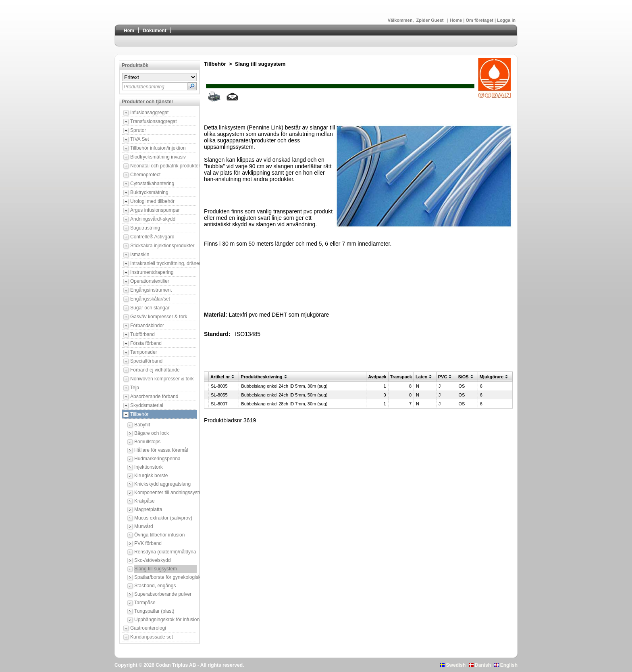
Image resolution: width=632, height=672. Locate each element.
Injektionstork (149, 467)
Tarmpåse (145, 603)
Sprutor (138, 130)
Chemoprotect (145, 175)
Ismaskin (140, 255)
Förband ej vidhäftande (155, 370)
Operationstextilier (150, 281)
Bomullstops (147, 442)
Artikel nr (220, 377)
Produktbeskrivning (261, 377)
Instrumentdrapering (152, 272)
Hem (129, 31)
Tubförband (142, 334)
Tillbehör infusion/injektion (158, 148)
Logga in (506, 20)
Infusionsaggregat (149, 113)
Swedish (453, 665)
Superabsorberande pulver (163, 594)
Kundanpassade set (152, 637)
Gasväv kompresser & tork (159, 317)
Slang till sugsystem (156, 569)
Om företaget (480, 20)
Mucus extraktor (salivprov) (163, 518)
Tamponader (144, 352)
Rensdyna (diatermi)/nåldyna (165, 552)
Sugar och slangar (150, 308)
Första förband (146, 343)
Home (457, 20)
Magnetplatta (148, 509)
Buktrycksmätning (149, 192)
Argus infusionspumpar (155, 210)
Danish (480, 665)
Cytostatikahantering (152, 184)
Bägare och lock (152, 433)
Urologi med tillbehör (152, 201)
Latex (421, 377)
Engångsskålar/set (150, 299)
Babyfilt (142, 425)
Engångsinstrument (151, 290)
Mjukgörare (492, 377)
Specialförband (146, 361)
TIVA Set (139, 139)
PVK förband (148, 543)
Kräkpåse (144, 501)
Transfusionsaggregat (154, 121)
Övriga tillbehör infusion (159, 535)
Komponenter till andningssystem (166, 493)
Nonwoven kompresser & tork (162, 379)
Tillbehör (139, 414)
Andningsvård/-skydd (153, 219)
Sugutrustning (145, 228)
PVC (443, 377)
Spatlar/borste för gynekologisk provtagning (166, 577)
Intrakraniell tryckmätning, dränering (164, 263)
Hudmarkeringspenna (157, 459)
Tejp (135, 388)
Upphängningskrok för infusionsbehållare (166, 620)
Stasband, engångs (155, 586)
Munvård (144, 526)
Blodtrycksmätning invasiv (158, 157)
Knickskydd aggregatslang (162, 484)
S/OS (463, 377)
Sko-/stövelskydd (153, 560)
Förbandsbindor (147, 326)
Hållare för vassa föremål (161, 450)
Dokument (155, 31)
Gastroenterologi (148, 628)
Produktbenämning (144, 87)
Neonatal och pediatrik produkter (164, 166)
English (506, 665)
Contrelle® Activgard (152, 237)
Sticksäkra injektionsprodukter (162, 246)
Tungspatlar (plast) (154, 611)
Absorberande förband (154, 397)
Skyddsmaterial (147, 405)
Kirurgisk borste (151, 476)
